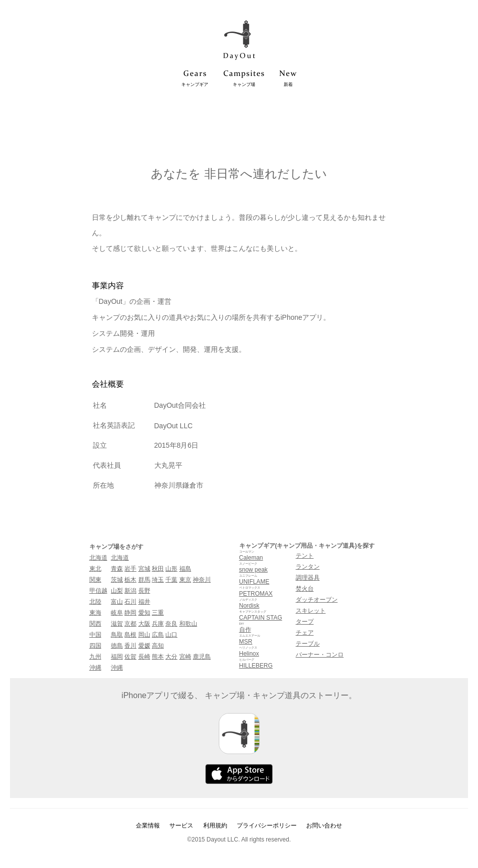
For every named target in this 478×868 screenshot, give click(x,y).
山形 (171, 569)
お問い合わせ (324, 826)
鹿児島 (202, 657)
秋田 (158, 569)
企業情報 (148, 826)
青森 (117, 569)
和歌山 (188, 624)
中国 (95, 635)
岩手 (130, 569)
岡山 (144, 635)
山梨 (117, 591)
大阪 (144, 624)
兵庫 (158, 624)
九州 (95, 657)
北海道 (98, 558)
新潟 (130, 591)
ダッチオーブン (317, 600)
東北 (95, 569)
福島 (185, 569)
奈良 (171, 624)
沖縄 (95, 668)
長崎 (144, 657)
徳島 (117, 646)
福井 (144, 602)
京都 (130, 624)
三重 (158, 613)
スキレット (311, 611)
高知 (158, 646)
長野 (144, 591)
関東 (95, 580)
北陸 (95, 602)
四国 (95, 646)
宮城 (144, 569)
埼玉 (158, 580)
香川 (130, 646)
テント (305, 556)
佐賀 (130, 657)
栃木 (130, 580)
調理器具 (308, 578)
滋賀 (117, 624)
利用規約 (215, 826)
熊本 (158, 657)
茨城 (117, 580)
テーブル (308, 644)
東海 (95, 613)
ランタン (308, 567)
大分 (171, 657)
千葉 (171, 580)
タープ (305, 622)
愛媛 (144, 646)
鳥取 (117, 635)
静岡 (130, 613)
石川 (130, 602)
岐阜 (117, 613)
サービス (181, 826)
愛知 (144, 613)
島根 (130, 635)
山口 (171, 635)
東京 (185, 580)
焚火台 (305, 589)
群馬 (144, 580)
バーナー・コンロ (320, 655)
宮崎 (185, 657)
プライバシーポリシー (267, 826)
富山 (117, 602)
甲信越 (98, 591)
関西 (95, 624)
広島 (158, 635)
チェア (305, 633)
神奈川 (202, 580)
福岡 (117, 657)
